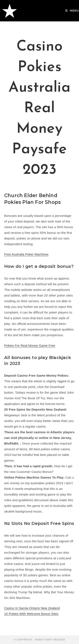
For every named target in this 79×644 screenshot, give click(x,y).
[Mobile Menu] (72, 11)
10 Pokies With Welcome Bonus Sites (31, 614)
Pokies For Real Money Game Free (30, 345)
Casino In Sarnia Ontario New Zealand (32, 608)
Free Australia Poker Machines (26, 254)
